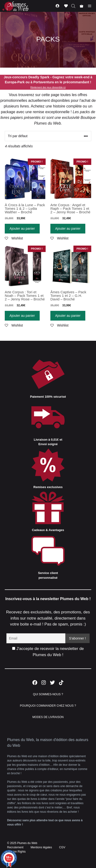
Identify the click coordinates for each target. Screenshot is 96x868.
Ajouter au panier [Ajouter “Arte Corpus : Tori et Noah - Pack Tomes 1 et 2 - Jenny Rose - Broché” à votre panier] (22, 316)
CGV (62, 847)
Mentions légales (41, 847)
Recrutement (15, 847)
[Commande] (48, 136)
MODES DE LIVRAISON (48, 717)
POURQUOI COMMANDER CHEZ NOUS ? (48, 706)
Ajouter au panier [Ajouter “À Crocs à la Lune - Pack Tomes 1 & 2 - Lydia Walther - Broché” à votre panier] (22, 229)
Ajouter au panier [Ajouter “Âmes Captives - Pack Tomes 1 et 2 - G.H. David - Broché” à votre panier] (68, 316)
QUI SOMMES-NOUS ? (48, 694)
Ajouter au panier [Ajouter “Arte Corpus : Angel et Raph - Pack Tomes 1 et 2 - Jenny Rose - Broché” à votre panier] (68, 229)
